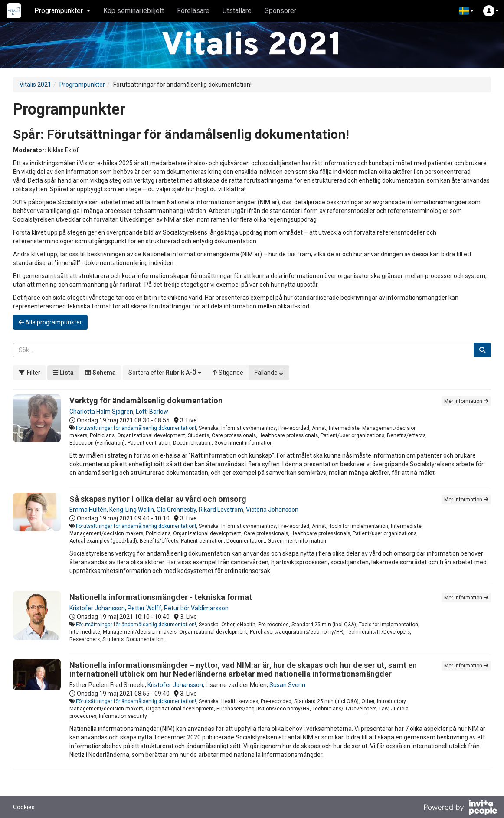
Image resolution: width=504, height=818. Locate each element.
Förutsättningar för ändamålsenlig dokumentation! (136, 428)
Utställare (237, 11)
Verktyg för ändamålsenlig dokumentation (146, 401)
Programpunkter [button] (62, 11)
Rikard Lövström (221, 510)
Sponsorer (280, 11)
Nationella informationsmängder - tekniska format (161, 597)
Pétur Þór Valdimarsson (196, 608)
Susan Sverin (287, 685)
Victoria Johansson (272, 510)
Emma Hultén (88, 510)
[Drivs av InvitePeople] (460, 808)
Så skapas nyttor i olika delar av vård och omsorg (158, 499)
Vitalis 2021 (35, 85)
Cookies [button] (24, 807)
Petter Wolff (144, 608)
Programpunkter (82, 85)
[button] (466, 11)
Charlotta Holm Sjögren (101, 412)
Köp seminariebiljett (134, 11)
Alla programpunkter (50, 322)
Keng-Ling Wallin (132, 510)
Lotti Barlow (152, 412)
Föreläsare (193, 11)
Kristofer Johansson (97, 608)
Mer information (466, 401)
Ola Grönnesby (176, 510)
